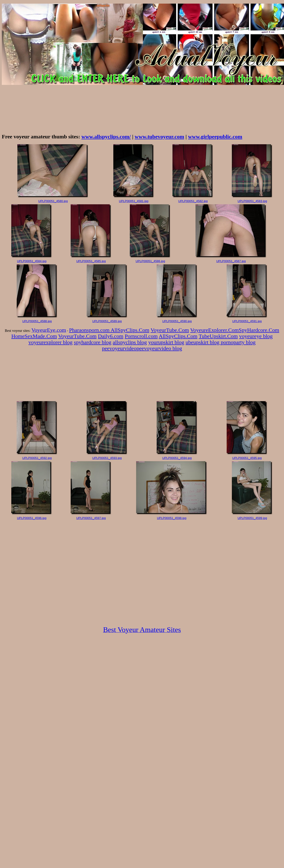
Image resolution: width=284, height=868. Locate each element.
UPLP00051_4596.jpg (32, 518)
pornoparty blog (238, 342)
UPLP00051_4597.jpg (91, 518)
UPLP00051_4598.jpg (172, 518)
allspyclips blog (130, 342)
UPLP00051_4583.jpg (252, 201)
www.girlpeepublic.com (215, 137)
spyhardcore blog (93, 342)
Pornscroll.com (141, 336)
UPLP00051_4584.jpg (32, 261)
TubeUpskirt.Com (218, 336)
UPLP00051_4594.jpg (177, 458)
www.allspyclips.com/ (106, 137)
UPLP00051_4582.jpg (193, 201)
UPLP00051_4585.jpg (91, 261)
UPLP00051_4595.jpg (247, 458)
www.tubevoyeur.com (159, 137)
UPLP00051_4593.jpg (107, 458)
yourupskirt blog (166, 342)
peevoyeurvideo (119, 348)
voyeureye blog (256, 336)
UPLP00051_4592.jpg (37, 458)
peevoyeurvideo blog (159, 348)
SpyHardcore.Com (259, 330)
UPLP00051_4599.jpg (252, 518)
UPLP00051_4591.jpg (247, 321)
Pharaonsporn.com (90, 330)
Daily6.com (111, 336)
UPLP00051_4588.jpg (37, 321)
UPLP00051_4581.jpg (134, 201)
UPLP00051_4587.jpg (231, 261)
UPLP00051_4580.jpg (53, 201)
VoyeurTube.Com (170, 330)
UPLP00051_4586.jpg (150, 261)
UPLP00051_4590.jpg (177, 321)
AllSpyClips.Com (130, 330)
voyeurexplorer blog (50, 342)
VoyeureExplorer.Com (215, 330)
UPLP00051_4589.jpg (107, 321)
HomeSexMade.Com (34, 336)
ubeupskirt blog (203, 342)
